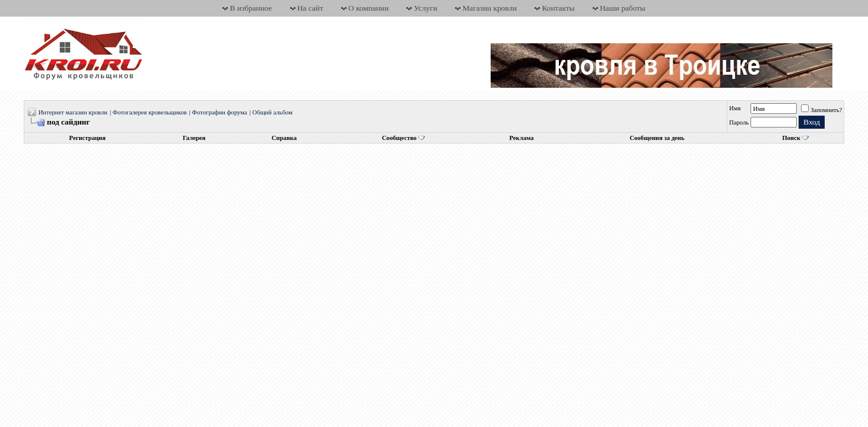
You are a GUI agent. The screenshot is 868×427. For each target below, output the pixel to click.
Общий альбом (272, 112)
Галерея (194, 138)
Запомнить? (821, 110)
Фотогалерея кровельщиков (150, 112)
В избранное (251, 8)
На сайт (310, 8)
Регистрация (88, 138)
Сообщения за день (657, 138)
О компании (368, 8)
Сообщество (403, 138)
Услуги (425, 8)
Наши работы (623, 8)
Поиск (791, 138)
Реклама (521, 138)
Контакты (559, 8)
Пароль (739, 122)
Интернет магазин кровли (73, 112)
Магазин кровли (489, 8)
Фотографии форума (220, 112)
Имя (735, 108)
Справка (284, 138)
